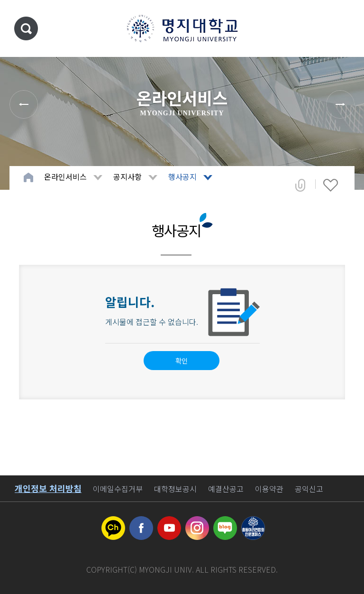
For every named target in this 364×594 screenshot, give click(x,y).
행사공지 (182, 176)
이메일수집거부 (118, 489)
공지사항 (127, 176)
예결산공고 (226, 489)
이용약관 (269, 489)
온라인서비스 (65, 176)
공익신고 (309, 489)
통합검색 (26, 28)
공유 (300, 185)
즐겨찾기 (331, 185)
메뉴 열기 (343, 28)
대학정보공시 (175, 489)
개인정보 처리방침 (48, 488)
